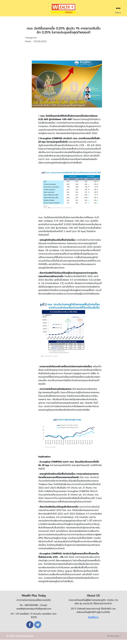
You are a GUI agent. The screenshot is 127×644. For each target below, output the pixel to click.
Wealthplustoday (25, 640)
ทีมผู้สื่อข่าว (93, 622)
